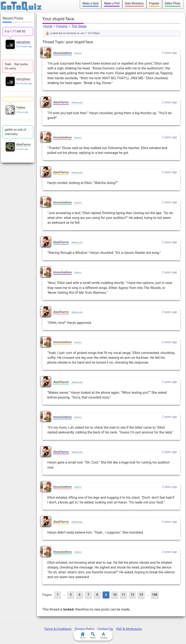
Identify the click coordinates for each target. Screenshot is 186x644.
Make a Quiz (91, 3)
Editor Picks (173, 3)
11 (123, 595)
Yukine (21, 107)
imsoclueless (63, 53)
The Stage (79, 26)
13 (141, 595)
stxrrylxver (23, 42)
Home (48, 26)
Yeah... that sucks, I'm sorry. (16, 66)
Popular (154, 3)
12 (132, 595)
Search (93, 635)
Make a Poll (112, 3)
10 (115, 595)
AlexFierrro (61, 102)
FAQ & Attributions (129, 629)
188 (155, 595)
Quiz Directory (134, 3)
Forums (62, 26)
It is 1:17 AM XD (15, 31)
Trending (103, 635)
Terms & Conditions (58, 629)
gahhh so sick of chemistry (15, 132)
